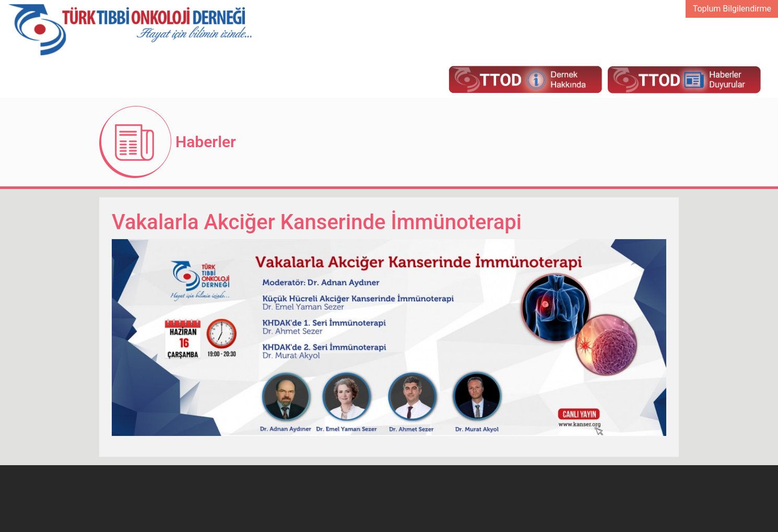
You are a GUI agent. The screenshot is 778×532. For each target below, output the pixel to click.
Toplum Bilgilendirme (732, 9)
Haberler (206, 142)
